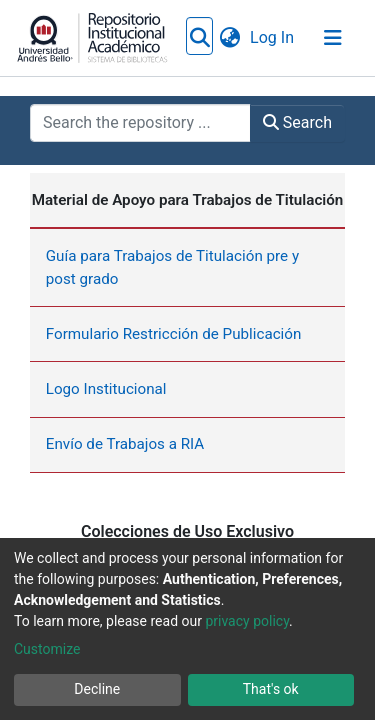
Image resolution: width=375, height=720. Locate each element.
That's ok (271, 689)
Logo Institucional (106, 335)
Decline (97, 689)
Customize (47, 649)
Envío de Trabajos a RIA (125, 390)
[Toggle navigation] (333, 38)
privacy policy (247, 621)
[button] (281, 38)
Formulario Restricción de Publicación (174, 280)
